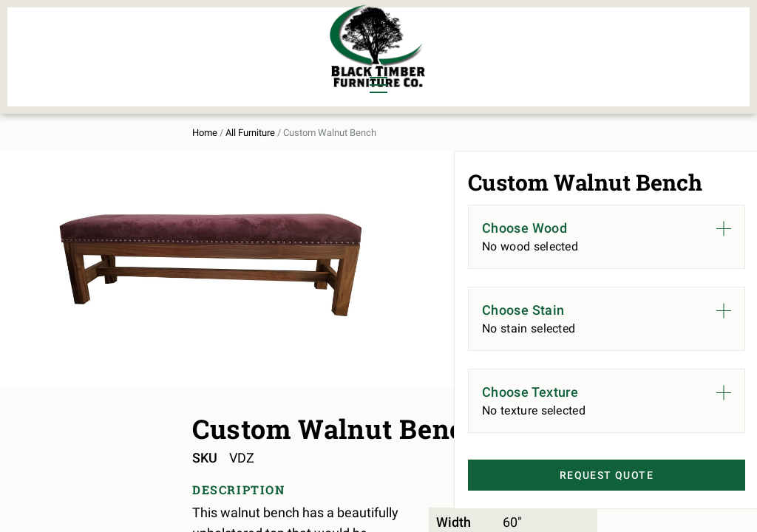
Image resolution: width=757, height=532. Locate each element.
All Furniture (507, 49)
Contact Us (688, 49)
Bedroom (133, 38)
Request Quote (584, 503)
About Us (603, 49)
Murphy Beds (227, 38)
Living (54, 64)
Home (47, 119)
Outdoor (214, 64)
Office (125, 64)
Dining (55, 38)
